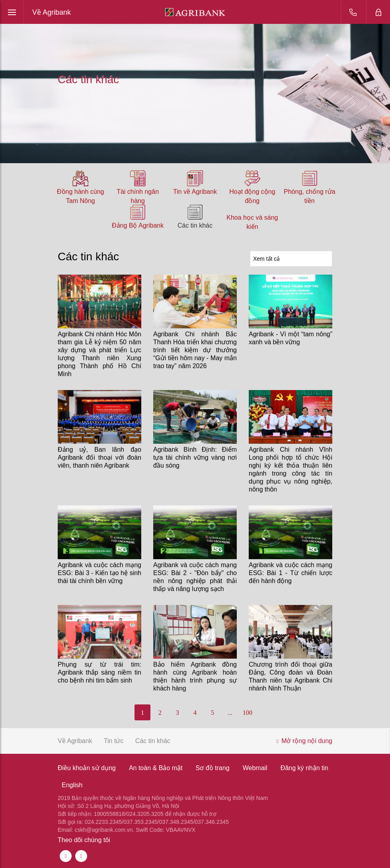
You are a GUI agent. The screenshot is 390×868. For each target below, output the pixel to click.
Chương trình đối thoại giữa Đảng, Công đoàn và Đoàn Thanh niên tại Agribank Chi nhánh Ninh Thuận (291, 676)
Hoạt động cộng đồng (252, 196)
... (230, 713)
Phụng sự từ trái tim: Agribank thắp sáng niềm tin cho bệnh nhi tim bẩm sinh (99, 672)
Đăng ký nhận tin (304, 768)
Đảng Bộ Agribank (138, 225)
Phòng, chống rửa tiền (310, 196)
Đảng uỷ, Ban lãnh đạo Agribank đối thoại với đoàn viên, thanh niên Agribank (99, 457)
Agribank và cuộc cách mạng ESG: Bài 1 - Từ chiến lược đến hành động (291, 573)
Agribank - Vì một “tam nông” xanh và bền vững (291, 338)
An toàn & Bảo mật (156, 768)
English (72, 785)
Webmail (255, 768)
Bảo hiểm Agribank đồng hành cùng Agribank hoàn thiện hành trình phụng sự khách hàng (195, 676)
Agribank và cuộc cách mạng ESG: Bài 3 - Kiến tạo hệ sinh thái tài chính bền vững (99, 573)
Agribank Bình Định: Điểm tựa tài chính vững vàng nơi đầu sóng (195, 457)
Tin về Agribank (195, 192)
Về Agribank (52, 12)
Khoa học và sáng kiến (252, 222)
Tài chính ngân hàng (138, 196)
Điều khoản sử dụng (87, 768)
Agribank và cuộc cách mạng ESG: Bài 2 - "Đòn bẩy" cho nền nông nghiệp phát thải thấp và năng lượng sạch (195, 577)
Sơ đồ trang (213, 768)
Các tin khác (195, 225)
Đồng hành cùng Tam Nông (81, 196)
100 (248, 713)
